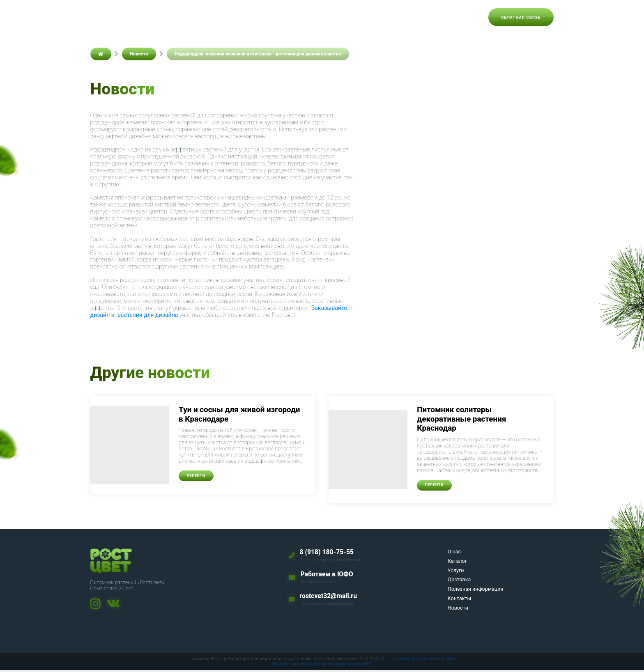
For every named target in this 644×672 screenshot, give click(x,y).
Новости (464, 17)
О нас (213, 17)
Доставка (312, 17)
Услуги (277, 17)
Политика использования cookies (421, 661)
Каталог (244, 17)
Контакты (427, 17)
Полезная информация (369, 17)
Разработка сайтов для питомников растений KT (322, 666)
